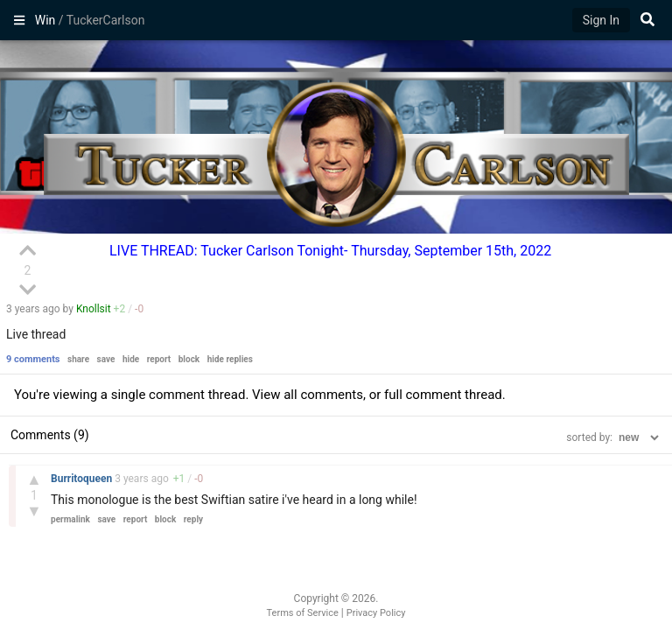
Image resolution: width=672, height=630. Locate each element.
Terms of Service (303, 613)
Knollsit (94, 309)
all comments (323, 395)
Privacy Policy (376, 613)
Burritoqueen (83, 479)
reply (193, 519)
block (189, 359)
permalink (70, 519)
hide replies (230, 359)
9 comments (33, 359)
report (159, 359)
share (78, 359)
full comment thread (443, 395)
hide (131, 359)
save (106, 359)
